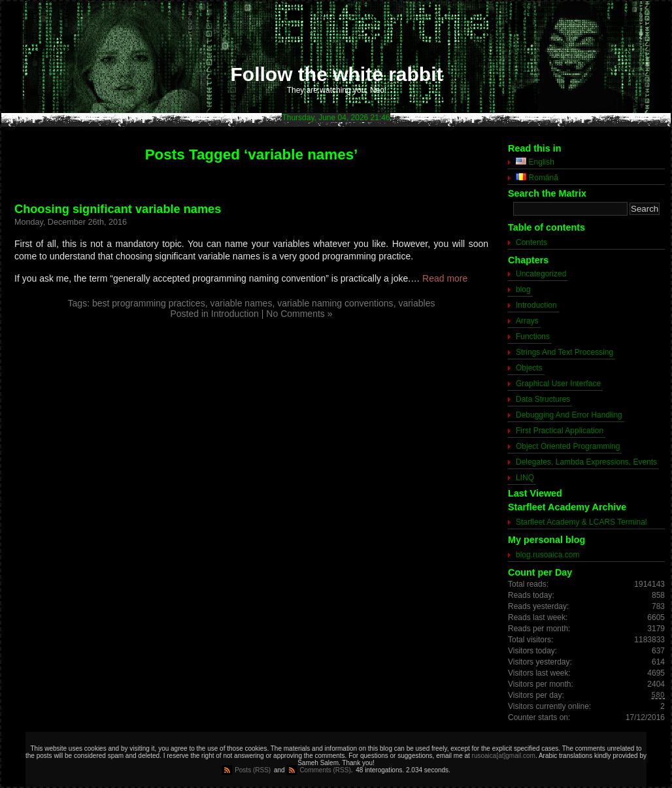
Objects (529, 368)
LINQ (525, 478)
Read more (445, 278)
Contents (531, 242)
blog (523, 289)
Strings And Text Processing (564, 352)
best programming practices (149, 303)
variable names (241, 303)
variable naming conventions (335, 303)
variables (416, 303)
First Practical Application (560, 431)
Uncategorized (541, 274)
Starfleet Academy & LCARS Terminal (581, 522)
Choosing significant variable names (118, 209)
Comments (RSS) (325, 770)
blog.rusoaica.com (547, 555)
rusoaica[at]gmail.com (504, 756)
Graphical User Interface (558, 384)
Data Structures (543, 399)
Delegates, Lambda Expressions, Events (586, 462)
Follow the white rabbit (337, 74)
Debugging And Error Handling (569, 415)
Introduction (235, 314)
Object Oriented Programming (568, 446)
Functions (533, 337)
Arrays (527, 321)
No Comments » (299, 314)
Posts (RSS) (253, 770)
